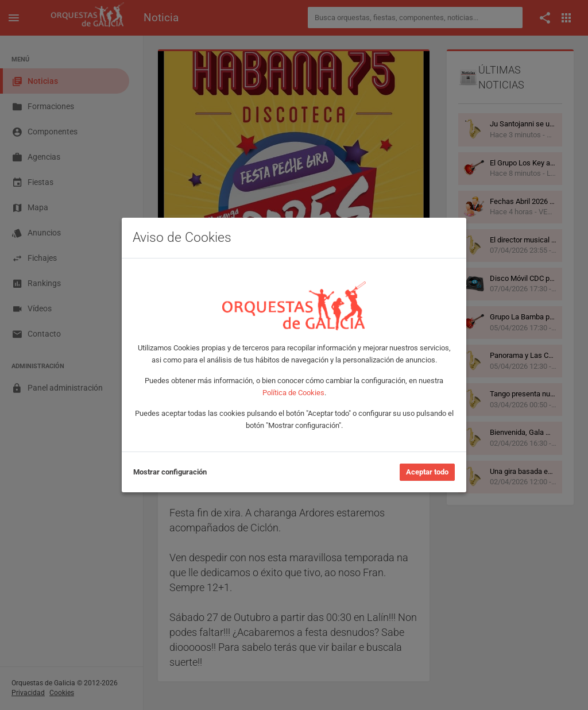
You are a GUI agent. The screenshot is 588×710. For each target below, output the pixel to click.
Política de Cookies (293, 393)
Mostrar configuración (170, 472)
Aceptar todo (427, 472)
